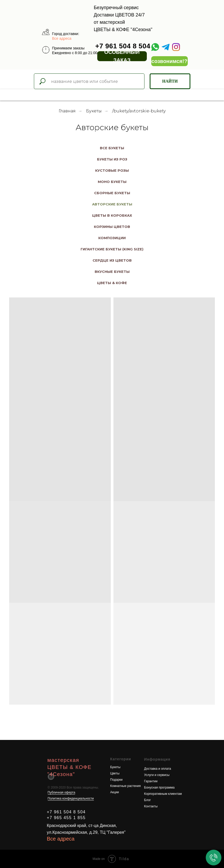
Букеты (94, 111)
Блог (148, 800)
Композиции (112, 238)
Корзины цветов (112, 227)
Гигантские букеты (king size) (112, 249)
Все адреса (62, 38)
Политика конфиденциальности (71, 798)
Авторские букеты (112, 204)
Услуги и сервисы (157, 775)
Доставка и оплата (158, 769)
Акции (115, 792)
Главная (67, 111)
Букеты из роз (112, 159)
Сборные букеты (112, 193)
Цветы (115, 773)
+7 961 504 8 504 (123, 46)
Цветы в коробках (112, 215)
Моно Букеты (112, 182)
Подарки (116, 780)
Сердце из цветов (112, 260)
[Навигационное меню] (5, 95)
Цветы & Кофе (112, 283)
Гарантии (151, 781)
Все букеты (112, 148)
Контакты (151, 806)
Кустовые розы (112, 170)
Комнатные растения (126, 786)
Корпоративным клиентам (163, 794)
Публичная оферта (62, 792)
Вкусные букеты (112, 272)
